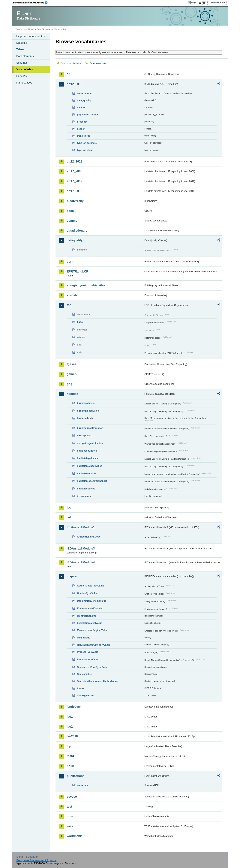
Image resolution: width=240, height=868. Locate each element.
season (81, 129)
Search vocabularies (71, 63)
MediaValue (84, 638)
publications (76, 776)
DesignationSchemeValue (92, 601)
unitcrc (81, 352)
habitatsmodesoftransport (92, 481)
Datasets (22, 43)
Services (21, 76)
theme (81, 688)
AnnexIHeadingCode (89, 537)
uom (70, 816)
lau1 (70, 717)
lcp (69, 746)
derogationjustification (90, 443)
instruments (84, 496)
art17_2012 (75, 181)
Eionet (31, 29)
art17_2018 (75, 191)
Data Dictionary (44, 29)
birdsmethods (85, 418)
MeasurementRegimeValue (92, 630)
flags (80, 322)
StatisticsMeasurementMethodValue (97, 681)
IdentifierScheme (87, 616)
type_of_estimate (87, 143)
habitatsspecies (86, 489)
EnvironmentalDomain (90, 608)
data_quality (84, 100)
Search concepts (98, 63)
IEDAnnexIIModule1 (81, 527)
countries (82, 785)
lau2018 (72, 736)
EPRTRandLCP (78, 271)
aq (69, 74)
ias (69, 508)
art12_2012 (75, 84)
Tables (20, 49)
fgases (72, 364)
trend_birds (84, 136)
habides (72, 394)
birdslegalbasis (86, 403)
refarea (81, 337)
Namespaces (24, 83)
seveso (72, 797)
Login (194, 2)
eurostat (73, 295)
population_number (88, 115)
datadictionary (77, 231)
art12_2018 (75, 161)
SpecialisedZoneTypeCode (92, 667)
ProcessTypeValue (88, 652)
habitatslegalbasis (87, 458)
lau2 (70, 727)
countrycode (84, 93)
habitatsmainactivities (90, 466)
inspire (72, 576)
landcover (74, 707)
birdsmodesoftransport (90, 428)
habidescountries (87, 451)
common (73, 221)
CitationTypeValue (87, 593)
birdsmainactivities (88, 411)
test (69, 807)
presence (82, 122)
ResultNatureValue (88, 659)
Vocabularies (25, 69)
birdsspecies (84, 436)
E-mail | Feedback (27, 857)
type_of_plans (85, 150)
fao (69, 305)
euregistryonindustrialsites (86, 285)
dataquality (75, 240)
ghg (69, 384)
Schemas (22, 63)
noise (71, 766)
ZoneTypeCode (86, 695)
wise (70, 826)
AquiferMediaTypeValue (90, 586)
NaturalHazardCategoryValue (94, 645)
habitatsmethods (87, 473)
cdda (70, 211)
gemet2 (72, 374)
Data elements (25, 56)
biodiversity (75, 201)
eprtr (70, 262)
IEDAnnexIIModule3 (81, 548)
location (82, 107)
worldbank (74, 836)
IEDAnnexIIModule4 (81, 562)
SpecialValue (84, 674)
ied (69, 517)
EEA (32, 3)
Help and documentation (31, 36)
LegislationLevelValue (90, 623)
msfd (70, 756)
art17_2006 (75, 171)
